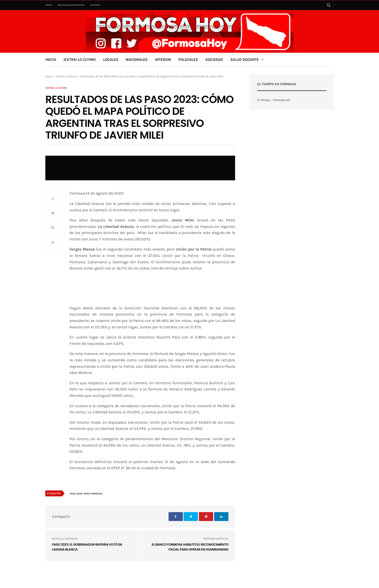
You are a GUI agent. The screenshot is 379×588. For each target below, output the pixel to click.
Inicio (51, 60)
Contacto (95, 5)
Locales (111, 60)
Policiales (188, 60)
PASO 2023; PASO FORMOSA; (86, 494)
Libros (49, 5)
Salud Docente (245, 60)
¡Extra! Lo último (80, 60)
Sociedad (214, 60)
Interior (163, 60)
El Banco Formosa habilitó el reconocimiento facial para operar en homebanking (190, 547)
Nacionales (137, 60)
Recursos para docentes (71, 5)
